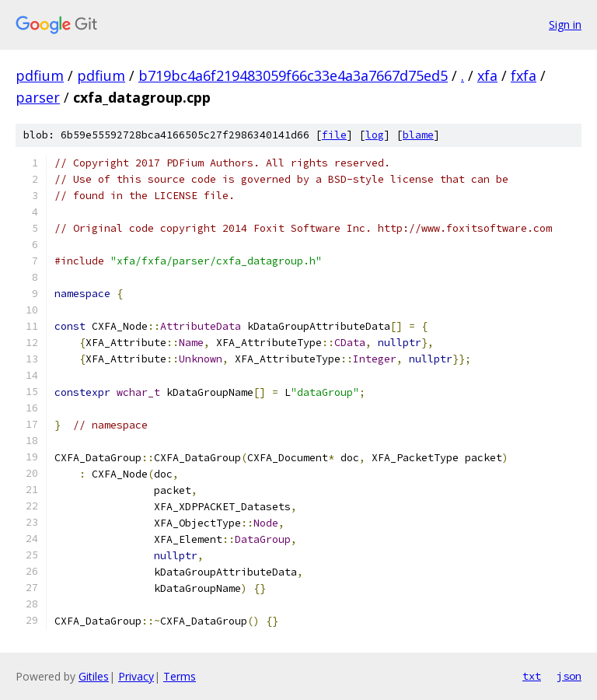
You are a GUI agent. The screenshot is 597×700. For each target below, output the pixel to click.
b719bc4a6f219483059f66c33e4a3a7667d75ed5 (293, 75)
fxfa (524, 75)
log (375, 135)
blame (418, 135)
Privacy (136, 676)
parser (38, 97)
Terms (180, 676)
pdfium (40, 75)
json (569, 676)
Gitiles (94, 676)
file (334, 135)
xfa (487, 75)
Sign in (565, 24)
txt (532, 676)
